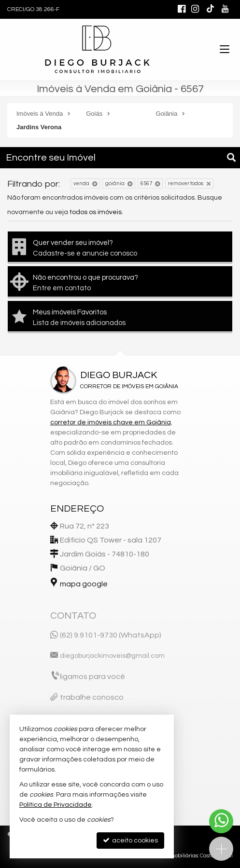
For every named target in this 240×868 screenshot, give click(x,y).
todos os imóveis (96, 212)
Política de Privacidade (56, 805)
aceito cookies (130, 840)
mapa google (84, 584)
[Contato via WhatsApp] (221, 821)
